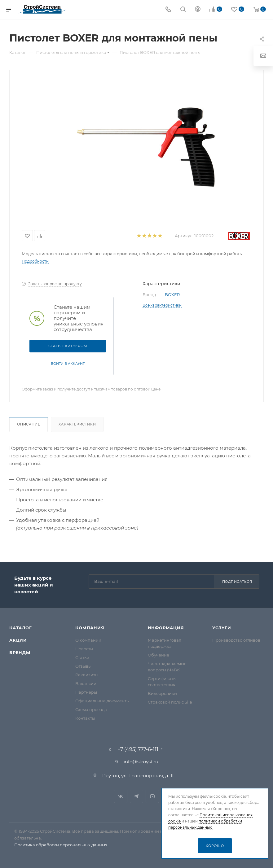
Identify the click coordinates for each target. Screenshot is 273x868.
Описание (29, 424)
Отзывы (83, 666)
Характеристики (77, 424)
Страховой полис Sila (170, 702)
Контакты (85, 718)
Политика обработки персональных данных (61, 845)
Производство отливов (236, 640)
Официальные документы (102, 701)
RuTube (152, 796)
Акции (18, 640)
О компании (88, 640)
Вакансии (86, 683)
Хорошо (215, 846)
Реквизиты (87, 675)
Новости (84, 649)
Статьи (82, 657)
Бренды (20, 652)
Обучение (159, 655)
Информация (166, 628)
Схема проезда (91, 709)
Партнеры (86, 692)
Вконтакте (121, 796)
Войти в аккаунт (68, 364)
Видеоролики (162, 693)
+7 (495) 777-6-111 (138, 749)
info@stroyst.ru (141, 762)
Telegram (136, 796)
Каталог (21, 628)
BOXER (172, 294)
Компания (90, 628)
